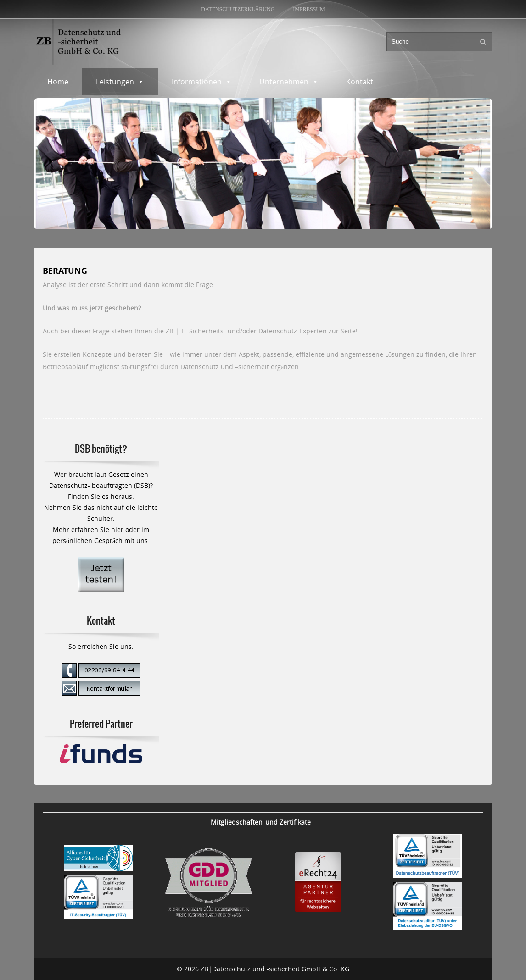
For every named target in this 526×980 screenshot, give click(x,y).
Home (58, 82)
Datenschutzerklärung (238, 9)
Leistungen (120, 82)
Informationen (202, 82)
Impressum (309, 9)
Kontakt (360, 82)
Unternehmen (289, 82)
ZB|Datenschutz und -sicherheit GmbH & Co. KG (275, 969)
